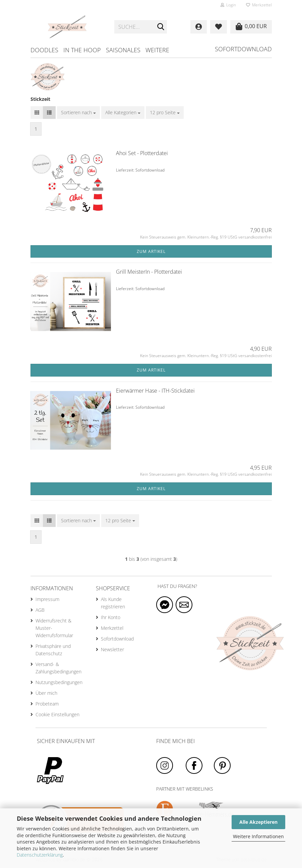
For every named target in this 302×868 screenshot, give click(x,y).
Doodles (44, 50)
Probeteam (47, 704)
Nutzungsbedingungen (59, 682)
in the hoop (82, 50)
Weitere (157, 50)
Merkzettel (259, 5)
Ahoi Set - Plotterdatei (142, 153)
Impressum (47, 599)
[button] (37, 113)
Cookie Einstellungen (57, 714)
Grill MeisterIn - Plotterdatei (149, 272)
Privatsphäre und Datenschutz (53, 650)
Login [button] (228, 5)
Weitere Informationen (258, 836)
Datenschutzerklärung (40, 855)
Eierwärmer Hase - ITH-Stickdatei (155, 391)
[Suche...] (161, 27)
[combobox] (78, 113)
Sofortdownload (243, 49)
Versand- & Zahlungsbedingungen (58, 668)
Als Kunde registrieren (113, 603)
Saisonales (123, 50)
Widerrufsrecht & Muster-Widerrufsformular (54, 628)
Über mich (46, 693)
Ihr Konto (111, 617)
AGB (40, 610)
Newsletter (112, 649)
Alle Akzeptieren (258, 822)
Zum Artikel (151, 251)
